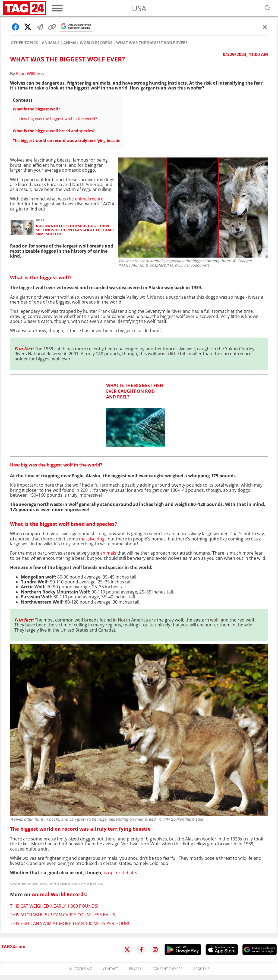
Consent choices (168, 969)
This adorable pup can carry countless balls (63, 915)
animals (108, 553)
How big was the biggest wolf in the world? (58, 119)
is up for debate (120, 873)
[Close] (265, 27)
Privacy (135, 969)
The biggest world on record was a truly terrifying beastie (67, 140)
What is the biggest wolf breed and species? (54, 131)
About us (201, 969)
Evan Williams (30, 74)
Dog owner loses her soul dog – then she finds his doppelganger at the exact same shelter (75, 230)
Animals (51, 43)
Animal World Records (88, 43)
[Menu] (57, 8)
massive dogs (93, 539)
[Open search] (268, 8)
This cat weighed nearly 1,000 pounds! (54, 906)
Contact (110, 969)
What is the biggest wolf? (36, 109)
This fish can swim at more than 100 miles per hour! (69, 923)
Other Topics (24, 43)
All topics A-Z (80, 969)
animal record (89, 199)
